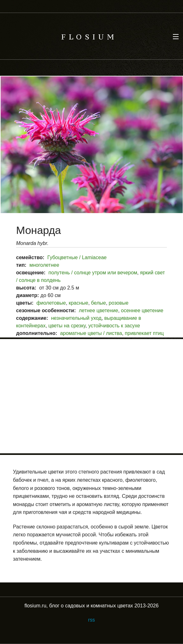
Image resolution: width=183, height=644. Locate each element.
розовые (119, 303)
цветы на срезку (67, 326)
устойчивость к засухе (114, 326)
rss (91, 620)
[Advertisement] (91, 396)
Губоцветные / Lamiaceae (77, 257)
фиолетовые (51, 303)
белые (99, 303)
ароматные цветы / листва (91, 333)
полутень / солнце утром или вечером (93, 273)
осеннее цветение (142, 310)
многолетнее (44, 265)
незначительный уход (76, 318)
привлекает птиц (144, 333)
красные (79, 303)
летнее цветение (99, 310)
